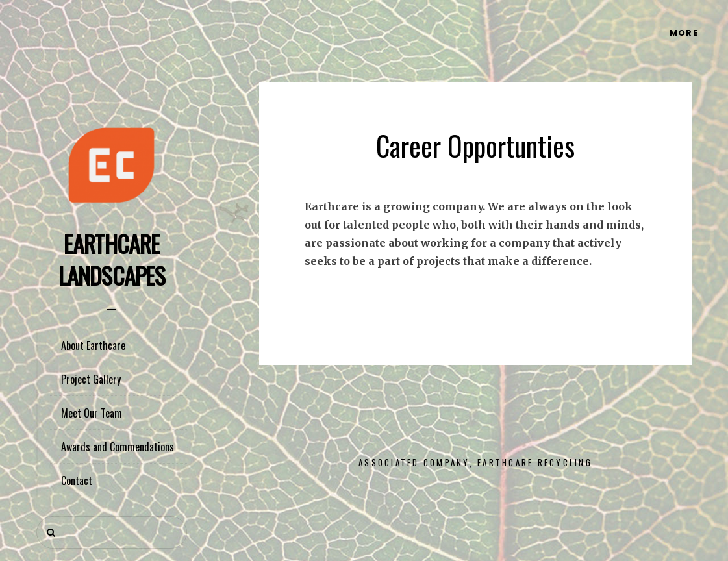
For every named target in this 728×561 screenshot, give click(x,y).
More (684, 33)
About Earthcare (93, 345)
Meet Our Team (92, 413)
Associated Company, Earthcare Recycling (475, 462)
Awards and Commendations (118, 447)
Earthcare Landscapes (112, 259)
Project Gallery (91, 379)
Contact (77, 480)
